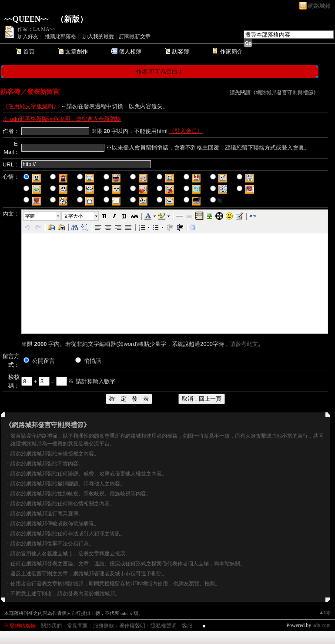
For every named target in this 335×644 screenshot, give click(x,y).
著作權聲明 (132, 626)
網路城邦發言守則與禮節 (285, 93)
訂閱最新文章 (135, 37)
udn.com (322, 625)
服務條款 (104, 626)
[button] (42, 216)
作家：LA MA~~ (36, 29)
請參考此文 (244, 344)
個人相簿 (130, 51)
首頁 (29, 51)
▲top (325, 612)
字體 (30, 216)
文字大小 (73, 216)
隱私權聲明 (164, 626)
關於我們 (51, 626)
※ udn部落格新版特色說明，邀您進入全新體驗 (62, 119)
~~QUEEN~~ (26, 19)
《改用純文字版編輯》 (31, 106)
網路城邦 (319, 6)
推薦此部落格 (60, 37)
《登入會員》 (186, 131)
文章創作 (77, 51)
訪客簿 (181, 51)
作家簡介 (231, 51)
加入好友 (28, 37)
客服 (187, 626)
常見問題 (77, 626)
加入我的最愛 (98, 37)
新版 (72, 19)
